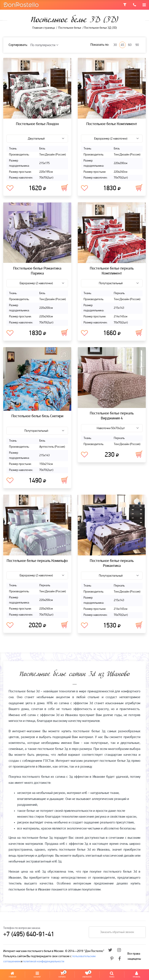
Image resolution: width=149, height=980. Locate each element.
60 (130, 45)
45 (122, 45)
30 (115, 45)
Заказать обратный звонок (117, 932)
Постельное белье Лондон (37, 124)
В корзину (65, 188)
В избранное (10, 188)
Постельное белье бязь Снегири (37, 416)
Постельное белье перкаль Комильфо (37, 561)
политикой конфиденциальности (44, 962)
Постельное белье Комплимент (112, 124)
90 (137, 45)
